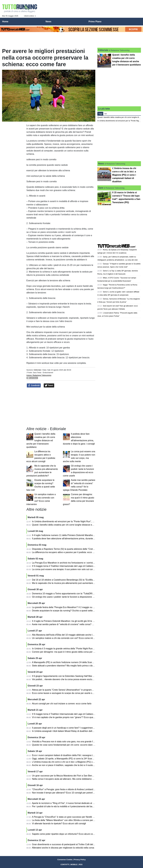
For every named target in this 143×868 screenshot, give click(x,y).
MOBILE (74, 864)
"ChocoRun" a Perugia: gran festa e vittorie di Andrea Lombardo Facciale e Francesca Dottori (77, 789)
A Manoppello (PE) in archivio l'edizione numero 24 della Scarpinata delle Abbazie (72, 662)
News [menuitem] (48, 22)
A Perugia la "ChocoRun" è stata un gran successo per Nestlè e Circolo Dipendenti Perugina (77, 817)
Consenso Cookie (65, 860)
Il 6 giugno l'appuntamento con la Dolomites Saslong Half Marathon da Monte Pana (73, 676)
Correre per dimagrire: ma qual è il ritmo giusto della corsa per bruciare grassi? (70, 652)
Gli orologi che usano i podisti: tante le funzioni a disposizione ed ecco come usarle (72, 597)
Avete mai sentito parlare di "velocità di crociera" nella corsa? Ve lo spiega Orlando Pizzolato (77, 624)
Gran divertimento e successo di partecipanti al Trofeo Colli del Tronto (66, 844)
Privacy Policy (80, 860)
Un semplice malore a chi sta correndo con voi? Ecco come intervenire (66, 638)
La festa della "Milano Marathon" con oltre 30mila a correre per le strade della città (72, 820)
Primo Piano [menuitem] (95, 22)
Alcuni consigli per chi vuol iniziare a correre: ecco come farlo (62, 704)
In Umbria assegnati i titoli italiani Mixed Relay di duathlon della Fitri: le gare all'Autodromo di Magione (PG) (84, 731)
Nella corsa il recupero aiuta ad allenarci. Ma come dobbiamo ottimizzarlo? (68, 779)
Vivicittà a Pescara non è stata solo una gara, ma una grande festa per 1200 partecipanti (75, 742)
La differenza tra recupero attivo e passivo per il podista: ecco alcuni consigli (69, 552)
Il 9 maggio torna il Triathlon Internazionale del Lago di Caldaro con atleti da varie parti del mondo (79, 566)
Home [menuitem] (5, 22)
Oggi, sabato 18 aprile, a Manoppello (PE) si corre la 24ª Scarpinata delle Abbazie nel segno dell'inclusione (84, 759)
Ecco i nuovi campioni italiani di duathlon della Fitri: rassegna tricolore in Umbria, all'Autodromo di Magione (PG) (87, 755)
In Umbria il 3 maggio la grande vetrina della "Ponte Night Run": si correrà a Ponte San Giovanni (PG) (82, 649)
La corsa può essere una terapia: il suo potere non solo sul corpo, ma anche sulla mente (75, 569)
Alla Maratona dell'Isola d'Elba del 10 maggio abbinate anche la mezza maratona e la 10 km (77, 635)
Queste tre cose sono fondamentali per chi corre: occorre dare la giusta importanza (72, 745)
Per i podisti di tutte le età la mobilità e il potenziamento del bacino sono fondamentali (73, 806)
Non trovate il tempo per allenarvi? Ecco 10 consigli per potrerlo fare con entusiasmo (73, 793)
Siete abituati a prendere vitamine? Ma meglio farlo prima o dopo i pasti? (67, 666)
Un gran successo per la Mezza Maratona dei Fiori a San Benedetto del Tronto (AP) (73, 776)
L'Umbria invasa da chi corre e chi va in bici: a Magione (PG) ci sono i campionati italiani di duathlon (81, 762)
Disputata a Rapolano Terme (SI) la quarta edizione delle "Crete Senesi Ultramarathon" (74, 549)
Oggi (100, 114)
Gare (101, 188)
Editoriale (37, 370)
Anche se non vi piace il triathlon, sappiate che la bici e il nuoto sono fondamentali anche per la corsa (81, 765)
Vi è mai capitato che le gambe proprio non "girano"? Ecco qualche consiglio (69, 717)
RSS (81, 864)
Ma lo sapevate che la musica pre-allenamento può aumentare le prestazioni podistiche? (75, 583)
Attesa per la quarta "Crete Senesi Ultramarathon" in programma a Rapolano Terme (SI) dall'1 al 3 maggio (84, 690)
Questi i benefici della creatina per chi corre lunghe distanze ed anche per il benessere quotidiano (41, 440)
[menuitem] (139, 22)
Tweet (49, 386)
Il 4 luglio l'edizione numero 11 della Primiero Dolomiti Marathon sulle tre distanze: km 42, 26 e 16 (80, 535)
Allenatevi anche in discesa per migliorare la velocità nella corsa (63, 848)
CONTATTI (65, 864)
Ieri (106, 114)
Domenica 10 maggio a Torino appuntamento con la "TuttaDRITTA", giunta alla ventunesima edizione (81, 594)
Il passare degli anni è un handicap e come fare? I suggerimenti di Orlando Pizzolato (73, 728)
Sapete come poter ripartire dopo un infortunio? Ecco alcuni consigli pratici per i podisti (74, 834)
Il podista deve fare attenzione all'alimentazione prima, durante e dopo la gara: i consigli (75, 539)
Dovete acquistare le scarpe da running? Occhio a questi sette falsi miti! (67, 611)
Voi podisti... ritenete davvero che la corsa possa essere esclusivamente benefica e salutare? (77, 679)
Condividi (34, 386)
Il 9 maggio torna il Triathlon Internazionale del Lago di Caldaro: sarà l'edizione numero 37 (76, 714)
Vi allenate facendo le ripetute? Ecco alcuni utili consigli (59, 824)
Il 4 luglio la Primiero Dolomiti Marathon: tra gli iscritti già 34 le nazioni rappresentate (73, 621)
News (101, 164)
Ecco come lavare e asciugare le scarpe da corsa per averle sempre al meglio (70, 693)
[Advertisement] (91, 10)
